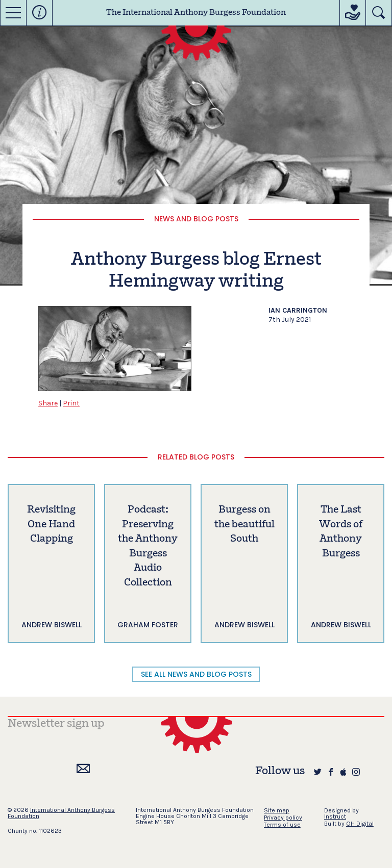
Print (71, 403)
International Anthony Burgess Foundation (61, 813)
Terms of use (282, 825)
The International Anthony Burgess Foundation (196, 13)
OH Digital (360, 824)
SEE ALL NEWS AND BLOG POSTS (196, 674)
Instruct (335, 816)
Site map (277, 810)
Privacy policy (283, 818)
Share (48, 403)
